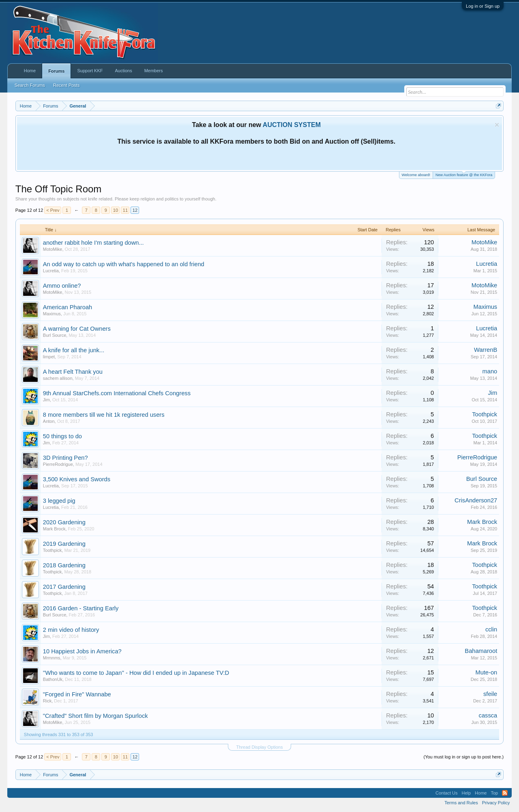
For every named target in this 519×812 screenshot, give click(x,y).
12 (135, 210)
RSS (505, 793)
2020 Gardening (64, 522)
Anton (49, 421)
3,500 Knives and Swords (77, 479)
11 (125, 210)
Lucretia (51, 271)
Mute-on (486, 672)
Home (30, 71)
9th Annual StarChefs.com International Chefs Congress (117, 393)
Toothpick (485, 414)
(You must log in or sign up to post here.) (463, 757)
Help (466, 793)
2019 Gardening (64, 544)
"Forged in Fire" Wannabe (77, 694)
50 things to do (62, 436)
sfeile (490, 694)
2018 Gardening (64, 565)
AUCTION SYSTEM (292, 125)
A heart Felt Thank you (73, 372)
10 (116, 210)
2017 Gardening (64, 587)
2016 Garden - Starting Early (81, 608)
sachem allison (58, 378)
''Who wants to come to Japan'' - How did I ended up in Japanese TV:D (136, 673)
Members (154, 71)
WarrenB (486, 350)
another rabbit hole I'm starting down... (93, 243)
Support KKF (90, 71)
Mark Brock (54, 529)
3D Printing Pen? (65, 458)
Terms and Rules (461, 803)
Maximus (52, 314)
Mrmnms (52, 658)
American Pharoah (68, 307)
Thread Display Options (260, 747)
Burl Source (55, 335)
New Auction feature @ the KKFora (464, 174)
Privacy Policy (496, 803)
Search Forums (30, 85)
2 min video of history (71, 630)
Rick (47, 701)
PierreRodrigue (58, 464)
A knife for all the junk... (74, 350)
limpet (49, 357)
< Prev (53, 210)
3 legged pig (59, 501)
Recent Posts (66, 85)
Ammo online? (62, 286)
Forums (56, 71)
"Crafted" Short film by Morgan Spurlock (95, 716)
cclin (491, 629)
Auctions (123, 71)
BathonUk (53, 679)
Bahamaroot (481, 651)
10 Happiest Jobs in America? (82, 651)
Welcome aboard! (416, 175)
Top (494, 793)
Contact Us (446, 793)
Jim (46, 400)
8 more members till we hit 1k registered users (104, 415)
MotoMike (53, 249)
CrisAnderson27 (476, 500)
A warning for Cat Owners (77, 329)
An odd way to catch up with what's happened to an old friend (124, 264)
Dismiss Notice (497, 125)
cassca (488, 715)
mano (490, 371)
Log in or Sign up (483, 6)
